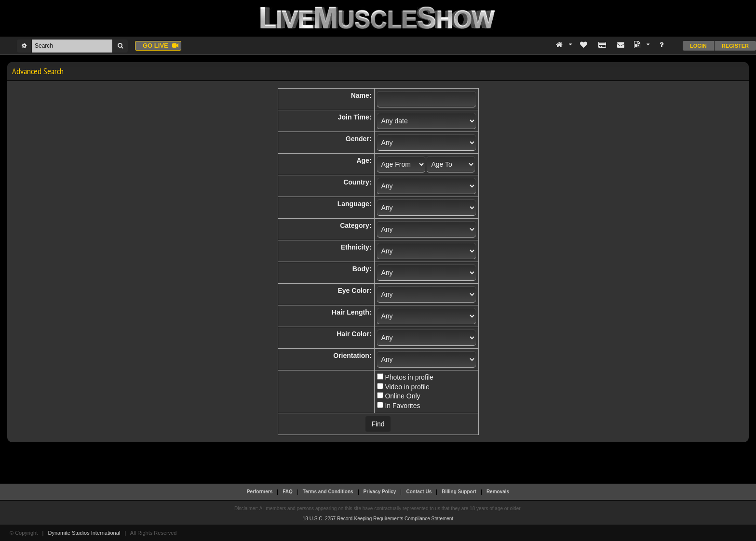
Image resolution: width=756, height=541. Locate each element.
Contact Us (419, 492)
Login (698, 46)
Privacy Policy (380, 492)
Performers (260, 492)
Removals (498, 492)
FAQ (288, 492)
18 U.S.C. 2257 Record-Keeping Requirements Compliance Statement (378, 519)
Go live (161, 46)
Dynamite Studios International (84, 533)
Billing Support (459, 492)
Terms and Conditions (328, 492)
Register (735, 46)
